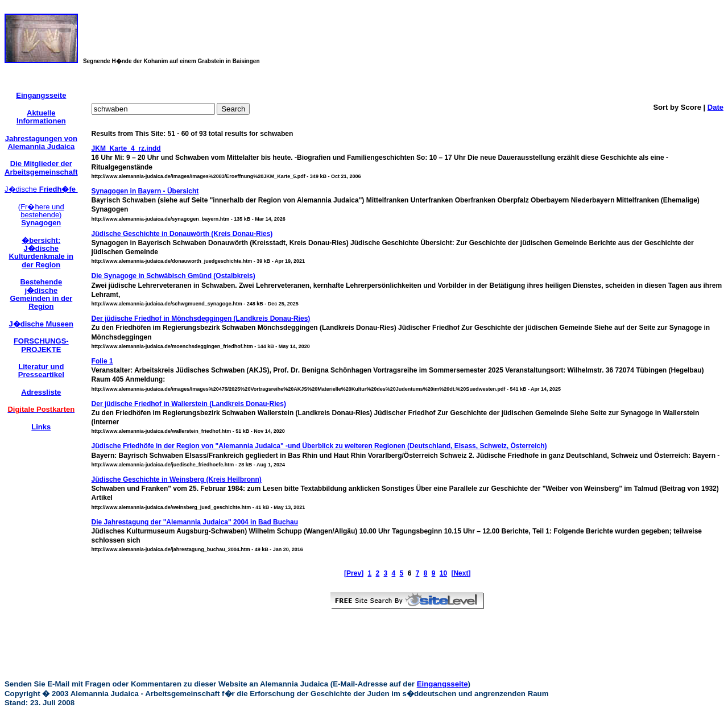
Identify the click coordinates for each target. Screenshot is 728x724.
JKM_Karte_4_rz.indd (126, 148)
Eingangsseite (442, 684)
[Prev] (354, 573)
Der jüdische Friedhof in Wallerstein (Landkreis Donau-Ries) (189, 404)
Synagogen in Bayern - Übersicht (145, 191)
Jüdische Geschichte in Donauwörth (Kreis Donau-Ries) (182, 234)
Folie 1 (102, 361)
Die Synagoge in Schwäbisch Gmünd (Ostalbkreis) (173, 276)
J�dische (41, 189)
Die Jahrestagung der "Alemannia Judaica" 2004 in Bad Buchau (195, 522)
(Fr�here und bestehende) (41, 215)
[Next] (461, 573)
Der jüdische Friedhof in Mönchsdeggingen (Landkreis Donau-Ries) (201, 318)
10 (443, 573)
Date (715, 107)
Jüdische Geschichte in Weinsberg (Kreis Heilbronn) (177, 479)
